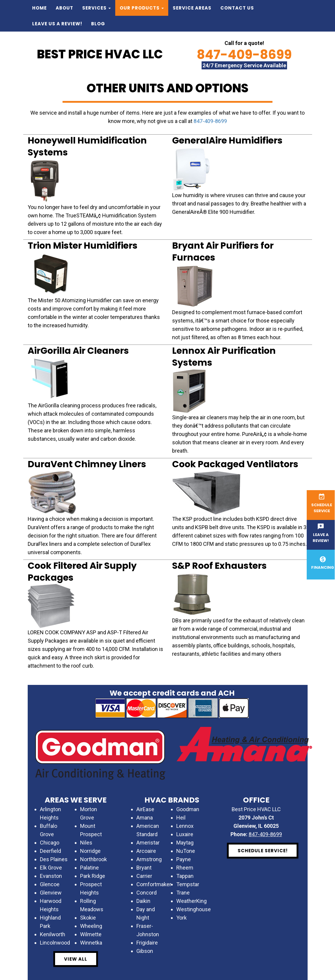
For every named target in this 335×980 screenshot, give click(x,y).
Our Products (142, 8)
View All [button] (76, 959)
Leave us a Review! (57, 24)
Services (96, 8)
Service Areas (192, 8)
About (64, 8)
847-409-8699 (244, 54)
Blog (98, 24)
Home (39, 8)
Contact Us (237, 8)
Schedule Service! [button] (263, 851)
